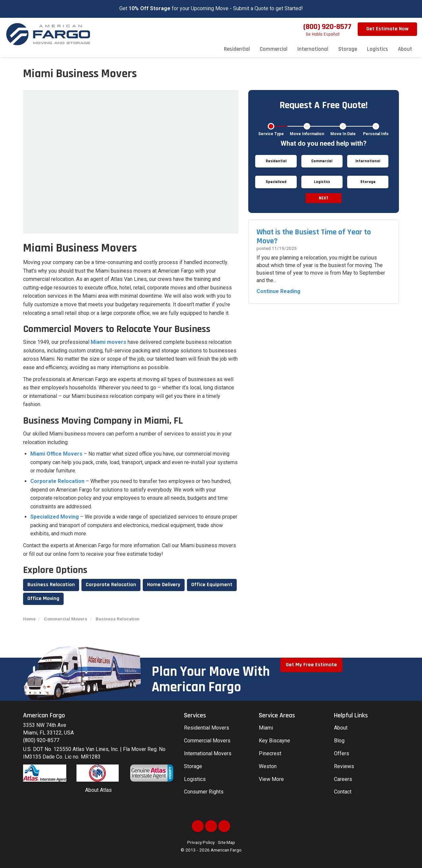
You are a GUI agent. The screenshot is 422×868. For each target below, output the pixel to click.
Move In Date (343, 134)
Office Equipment (212, 585)
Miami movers (108, 342)
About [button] (405, 49)
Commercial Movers (207, 741)
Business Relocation (51, 585)
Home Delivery (164, 585)
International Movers (208, 753)
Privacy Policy (201, 842)
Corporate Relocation (57, 481)
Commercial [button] (274, 49)
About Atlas (98, 790)
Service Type (271, 134)
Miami (266, 728)
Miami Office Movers (56, 454)
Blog (339, 741)
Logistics (195, 779)
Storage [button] (348, 49)
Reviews (344, 766)
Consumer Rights (204, 792)
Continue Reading (278, 291)
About (341, 728)
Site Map (226, 842)
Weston (268, 766)
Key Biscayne (274, 741)
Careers (343, 779)
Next (324, 198)
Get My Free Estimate (311, 665)
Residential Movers (207, 728)
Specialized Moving (55, 517)
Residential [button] (237, 49)
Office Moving (43, 599)
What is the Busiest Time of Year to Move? (314, 236)
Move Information (307, 134)
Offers (342, 753)
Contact (343, 792)
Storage (193, 766)
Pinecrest (270, 753)
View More (271, 779)
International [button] (313, 49)
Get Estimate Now (387, 29)
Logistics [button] (377, 49)
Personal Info (376, 134)
